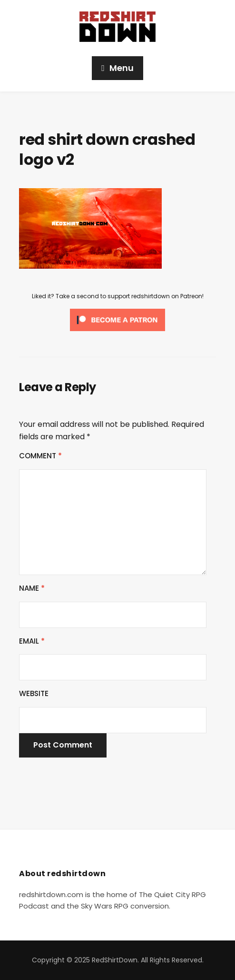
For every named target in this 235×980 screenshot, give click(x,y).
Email (32, 641)
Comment (40, 456)
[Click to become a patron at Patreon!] (117, 319)
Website (34, 693)
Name (32, 588)
